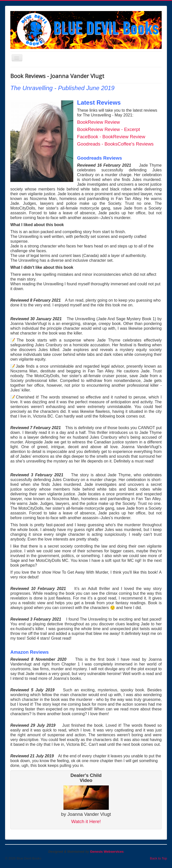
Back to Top (158, 858)
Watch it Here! (86, 821)
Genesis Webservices (107, 852)
